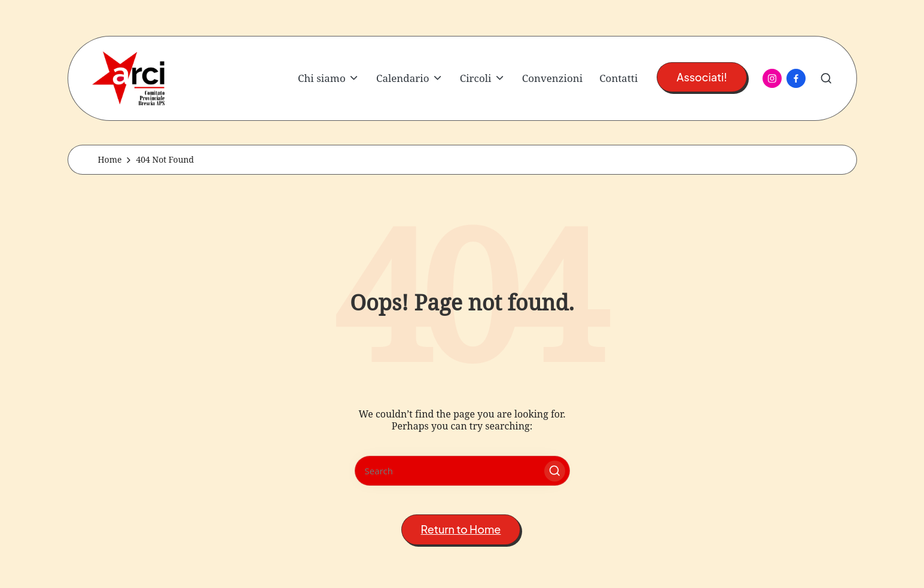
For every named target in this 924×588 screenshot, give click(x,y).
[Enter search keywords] (462, 471)
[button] (702, 77)
